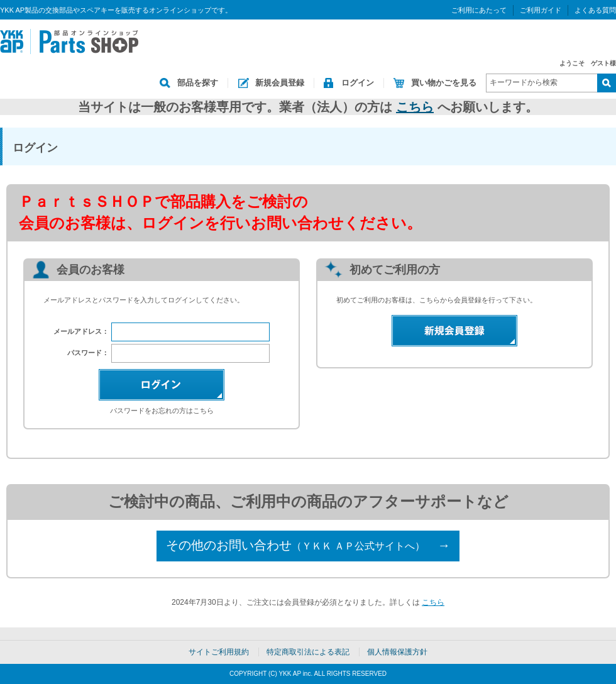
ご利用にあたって (479, 10)
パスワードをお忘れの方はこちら (162, 411)
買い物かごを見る (444, 83)
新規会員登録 (280, 83)
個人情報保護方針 (397, 652)
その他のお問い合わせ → (308, 545)
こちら (415, 107)
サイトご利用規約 (219, 652)
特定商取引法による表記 (308, 652)
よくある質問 (595, 10)
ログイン (358, 83)
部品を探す (198, 83)
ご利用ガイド (541, 10)
